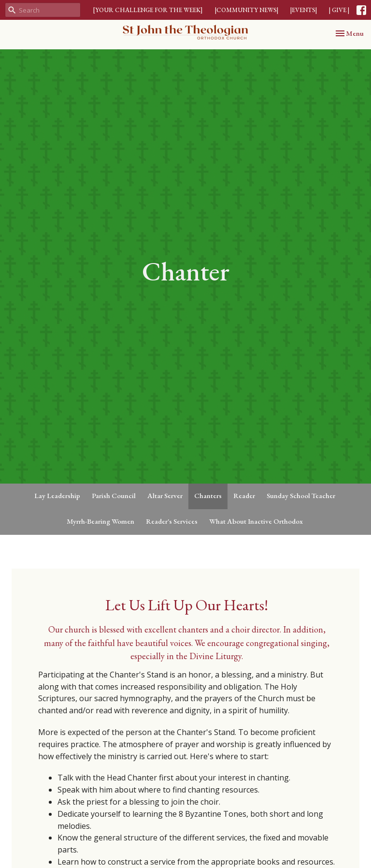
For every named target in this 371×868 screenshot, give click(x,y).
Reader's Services (172, 521)
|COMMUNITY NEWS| (247, 10)
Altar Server (165, 495)
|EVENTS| (304, 10)
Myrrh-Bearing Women (100, 521)
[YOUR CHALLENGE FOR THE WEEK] (148, 10)
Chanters (208, 495)
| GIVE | (339, 10)
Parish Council (114, 495)
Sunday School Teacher (301, 495)
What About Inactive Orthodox (256, 521)
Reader (244, 495)
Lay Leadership (57, 495)
